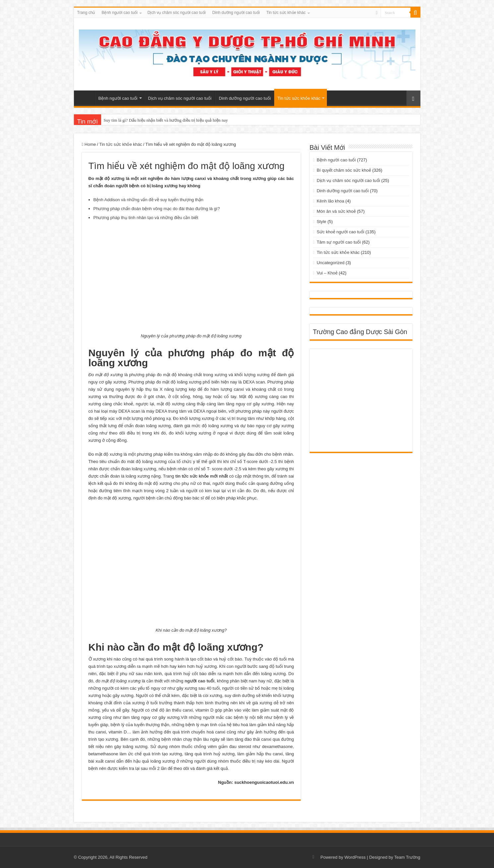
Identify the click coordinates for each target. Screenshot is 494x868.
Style (321, 222)
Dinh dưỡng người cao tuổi (236, 13)
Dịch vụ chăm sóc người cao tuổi (177, 13)
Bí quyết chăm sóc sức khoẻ (344, 170)
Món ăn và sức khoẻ (336, 211)
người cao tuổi (200, 681)
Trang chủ (86, 13)
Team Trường (407, 857)
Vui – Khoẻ (327, 273)
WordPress (355, 857)
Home (89, 144)
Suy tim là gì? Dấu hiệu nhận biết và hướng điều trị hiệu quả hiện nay (166, 120)
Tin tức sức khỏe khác (286, 13)
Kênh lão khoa (330, 201)
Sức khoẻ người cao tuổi (340, 232)
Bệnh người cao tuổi (119, 13)
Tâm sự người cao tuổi (339, 242)
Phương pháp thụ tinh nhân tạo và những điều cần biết (146, 218)
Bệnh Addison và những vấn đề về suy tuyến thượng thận (149, 200)
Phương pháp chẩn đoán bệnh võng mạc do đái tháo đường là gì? (157, 209)
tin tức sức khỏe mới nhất (202, 476)
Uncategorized (331, 263)
